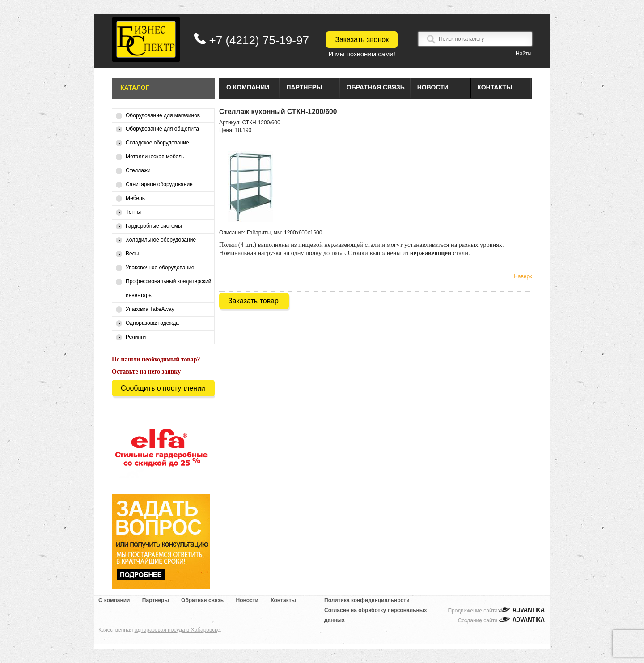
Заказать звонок (362, 40)
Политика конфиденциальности (367, 600)
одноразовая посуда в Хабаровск (176, 630)
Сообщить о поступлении (163, 388)
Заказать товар (253, 301)
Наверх (523, 276)
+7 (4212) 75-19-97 (259, 40)
